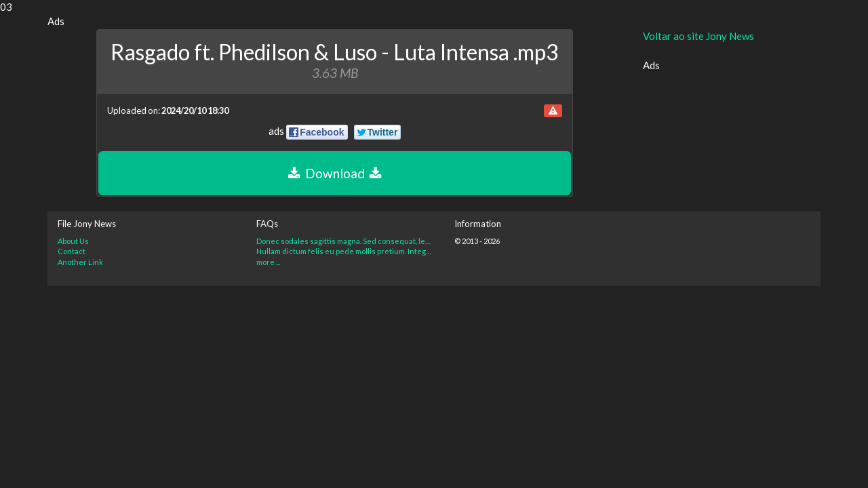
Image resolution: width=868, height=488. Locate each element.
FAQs (267, 224)
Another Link (80, 262)
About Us (73, 241)
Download (335, 173)
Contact (72, 251)
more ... (268, 262)
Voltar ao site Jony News (698, 36)
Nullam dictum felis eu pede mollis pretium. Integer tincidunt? (346, 251)
